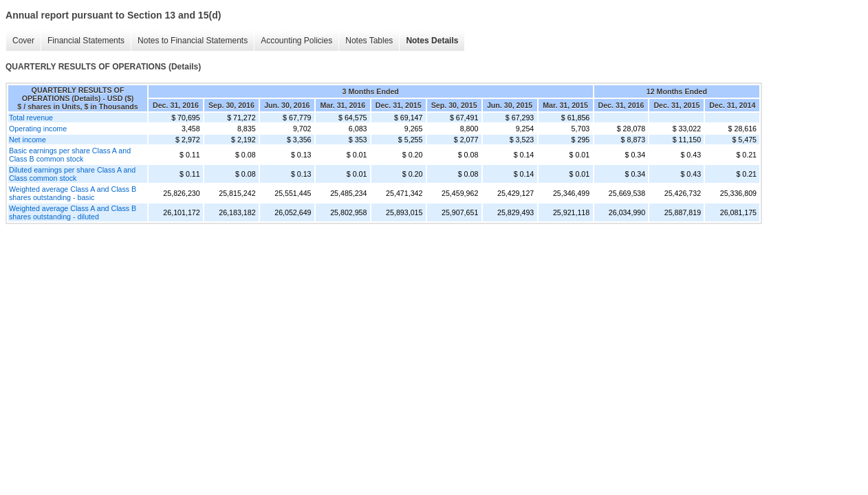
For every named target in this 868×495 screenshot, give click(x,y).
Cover (23, 41)
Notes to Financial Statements (193, 41)
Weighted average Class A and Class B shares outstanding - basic (73, 193)
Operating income (38, 129)
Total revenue (31, 118)
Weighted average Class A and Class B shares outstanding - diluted (73, 212)
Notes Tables (369, 41)
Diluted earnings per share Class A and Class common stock (72, 174)
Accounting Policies (296, 41)
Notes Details (432, 41)
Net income (28, 140)
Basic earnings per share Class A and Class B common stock (70, 155)
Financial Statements (86, 41)
